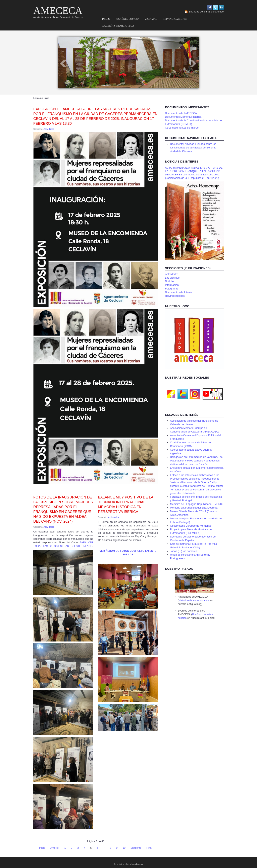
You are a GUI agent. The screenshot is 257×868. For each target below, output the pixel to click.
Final (149, 848)
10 (124, 848)
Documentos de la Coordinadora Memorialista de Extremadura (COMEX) (193, 122)
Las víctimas (172, 278)
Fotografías (172, 289)
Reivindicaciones (175, 19)
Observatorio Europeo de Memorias (191, 526)
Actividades (49, 129)
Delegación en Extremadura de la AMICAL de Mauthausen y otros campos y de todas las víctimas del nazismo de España (196, 461)
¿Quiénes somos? (127, 19)
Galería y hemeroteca (118, 26)
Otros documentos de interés (182, 128)
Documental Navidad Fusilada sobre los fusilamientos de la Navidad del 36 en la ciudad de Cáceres (193, 148)
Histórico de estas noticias (194, 600)
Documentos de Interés (178, 292)
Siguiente (136, 848)
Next (194, 64)
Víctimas (151, 19)
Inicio (106, 19)
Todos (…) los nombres (184, 551)
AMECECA (58, 10)
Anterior (55, 848)
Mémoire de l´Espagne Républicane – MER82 (197, 504)
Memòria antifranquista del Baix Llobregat (194, 508)
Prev (63, 64)
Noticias (170, 281)
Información (172, 285)
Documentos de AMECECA (181, 113)
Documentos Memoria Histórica (183, 117)
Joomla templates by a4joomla (129, 864)
